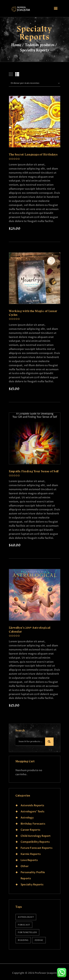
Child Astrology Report (36, 836)
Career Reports (30, 830)
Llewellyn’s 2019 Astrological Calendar (30, 629)
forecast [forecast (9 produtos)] (24, 925)
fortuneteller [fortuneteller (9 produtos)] (27, 932)
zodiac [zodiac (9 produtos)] (39, 940)
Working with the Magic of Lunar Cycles (33, 313)
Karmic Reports (31, 854)
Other (25, 866)
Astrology (27, 818)
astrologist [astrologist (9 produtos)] (26, 917)
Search (49, 742)
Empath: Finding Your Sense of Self (34, 471)
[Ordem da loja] (35, 83)
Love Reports (29, 860)
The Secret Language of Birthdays (33, 154)
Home (16, 45)
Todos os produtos (40, 45)
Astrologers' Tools (32, 812)
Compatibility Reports (35, 842)
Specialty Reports (32, 885)
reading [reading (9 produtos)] (23, 940)
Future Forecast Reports (37, 848)
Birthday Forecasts (33, 824)
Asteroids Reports (32, 805)
